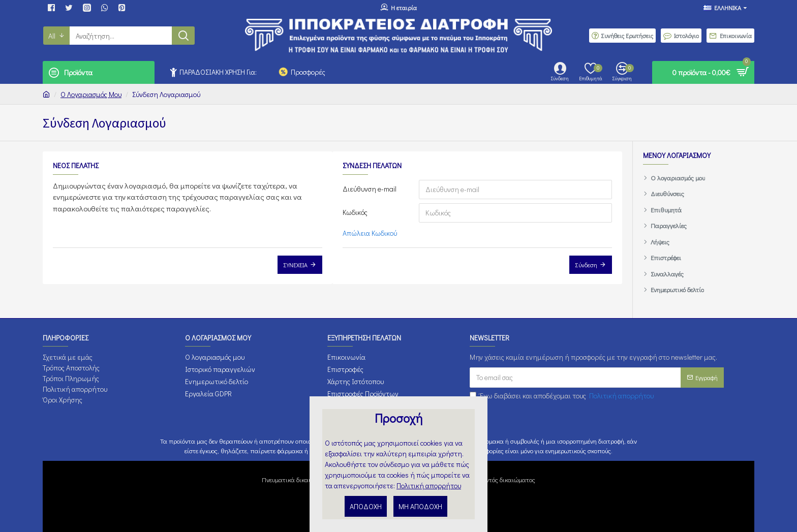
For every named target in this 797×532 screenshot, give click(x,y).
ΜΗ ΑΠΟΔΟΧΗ (420, 506)
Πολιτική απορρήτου (429, 486)
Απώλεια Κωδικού (370, 233)
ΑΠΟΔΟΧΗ (366, 506)
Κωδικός (355, 212)
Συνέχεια (296, 265)
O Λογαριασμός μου (91, 94)
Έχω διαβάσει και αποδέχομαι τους (562, 396)
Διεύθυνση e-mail (370, 189)
